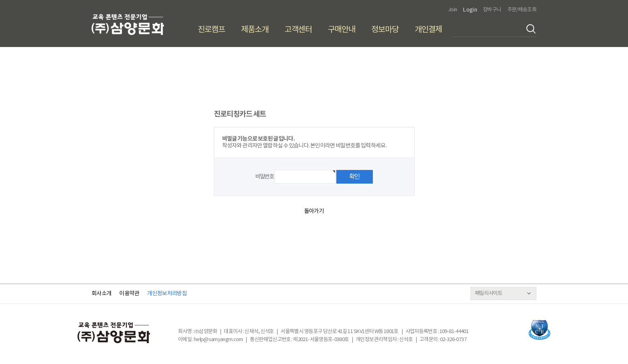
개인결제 (428, 30)
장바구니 (492, 10)
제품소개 (255, 30)
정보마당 (385, 30)
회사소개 (101, 294)
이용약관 (129, 294)
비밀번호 (264, 177)
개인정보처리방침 (167, 294)
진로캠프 (211, 30)
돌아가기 (314, 211)
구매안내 (342, 30)
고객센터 (298, 30)
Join (452, 10)
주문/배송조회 (522, 10)
